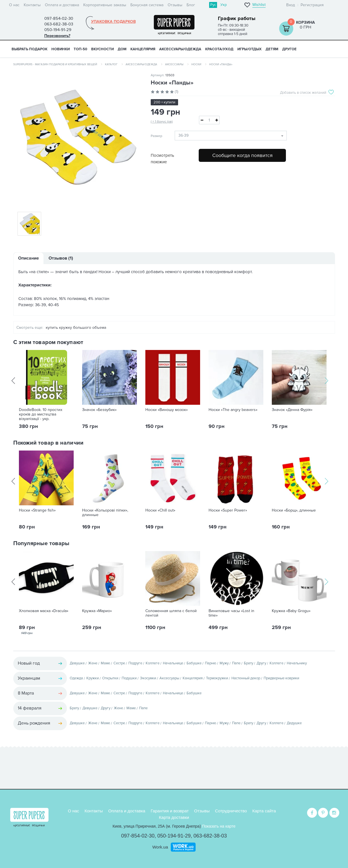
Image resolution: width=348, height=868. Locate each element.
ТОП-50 (80, 49)
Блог (191, 5)
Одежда (76, 678)
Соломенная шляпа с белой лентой (171, 613)
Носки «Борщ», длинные (294, 510)
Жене (93, 663)
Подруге (135, 663)
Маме (105, 663)
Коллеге (153, 663)
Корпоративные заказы (105, 5)
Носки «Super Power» (228, 510)
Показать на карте (219, 826)
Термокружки (217, 678)
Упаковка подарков (113, 22)
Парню (211, 663)
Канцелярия (193, 678)
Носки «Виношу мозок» (167, 410)
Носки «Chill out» (160, 510)
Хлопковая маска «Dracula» (44, 611)
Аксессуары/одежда (141, 64)
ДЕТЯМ (272, 49)
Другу (261, 663)
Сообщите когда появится (242, 155)
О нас (14, 5)
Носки (196, 64)
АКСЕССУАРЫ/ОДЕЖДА (180, 49)
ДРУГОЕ (289, 49)
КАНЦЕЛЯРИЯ (143, 49)
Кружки (93, 678)
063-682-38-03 (210, 835)
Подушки (129, 678)
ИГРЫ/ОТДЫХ (249, 49)
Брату (249, 663)
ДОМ (122, 49)
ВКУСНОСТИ (102, 49)
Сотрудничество (231, 810)
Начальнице (173, 663)
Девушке (77, 663)
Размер (157, 136)
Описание (29, 258)
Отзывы (175, 5)
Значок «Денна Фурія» (292, 410)
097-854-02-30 (138, 835)
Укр (224, 5)
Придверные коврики (281, 678)
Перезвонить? (57, 36)
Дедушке (294, 723)
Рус (213, 5)
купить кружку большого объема (76, 328)
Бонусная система (147, 5)
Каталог (111, 64)
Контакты (32, 5)
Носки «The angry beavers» (233, 410)
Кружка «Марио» (97, 611)
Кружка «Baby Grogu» (291, 611)
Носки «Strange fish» (37, 510)
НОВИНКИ (61, 49)
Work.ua (160, 846)
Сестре (119, 663)
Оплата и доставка (62, 5)
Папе (236, 663)
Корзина (306, 22)
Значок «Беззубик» (99, 410)
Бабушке (194, 663)
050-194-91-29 (174, 835)
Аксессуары (174, 64)
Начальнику (297, 663)
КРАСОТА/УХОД (219, 49)
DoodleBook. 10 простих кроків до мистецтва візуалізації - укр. (41, 414)
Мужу (224, 663)
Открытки (110, 678)
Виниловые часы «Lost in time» (231, 613)
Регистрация (312, 5)
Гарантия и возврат (170, 810)
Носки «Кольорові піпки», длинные (105, 513)
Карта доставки (174, 817)
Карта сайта (264, 810)
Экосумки (148, 678)
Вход (291, 5)
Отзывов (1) (61, 258)
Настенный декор (246, 678)
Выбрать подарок (29, 49)
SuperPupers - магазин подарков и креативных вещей (55, 64)
